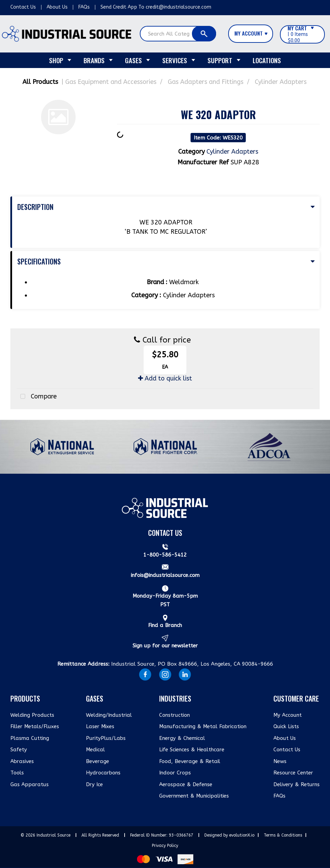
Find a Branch (165, 625)
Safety (19, 750)
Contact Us (23, 7)
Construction (174, 715)
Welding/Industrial (109, 715)
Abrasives (22, 761)
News (280, 761)
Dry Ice (94, 784)
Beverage (98, 761)
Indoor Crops (175, 773)
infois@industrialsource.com (165, 575)
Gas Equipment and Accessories (111, 82)
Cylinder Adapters (281, 82)
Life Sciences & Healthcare (192, 750)
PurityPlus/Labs (106, 738)
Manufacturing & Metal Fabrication (203, 726)
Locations (267, 60)
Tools (17, 773)
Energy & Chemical (182, 738)
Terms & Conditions (283, 835)
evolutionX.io (242, 835)
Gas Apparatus (30, 784)
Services (175, 60)
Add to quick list (165, 378)
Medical (95, 750)
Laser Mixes (100, 726)
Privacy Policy (165, 846)
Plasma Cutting (30, 738)
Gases (133, 60)
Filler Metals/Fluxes (35, 726)
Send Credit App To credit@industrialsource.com (156, 7)
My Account (288, 715)
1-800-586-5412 (165, 555)
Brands (94, 60)
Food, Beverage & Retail (190, 761)
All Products (40, 82)
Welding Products (32, 715)
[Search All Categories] (178, 34)
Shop (56, 60)
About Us (57, 7)
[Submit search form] (204, 34)
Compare (37, 397)
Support (220, 60)
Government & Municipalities (194, 796)
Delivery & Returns (297, 784)
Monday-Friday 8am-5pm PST (165, 600)
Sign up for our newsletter (165, 646)
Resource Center (293, 773)
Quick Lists (286, 726)
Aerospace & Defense (186, 784)
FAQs (84, 7)
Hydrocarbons (103, 773)
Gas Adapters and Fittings (206, 82)
